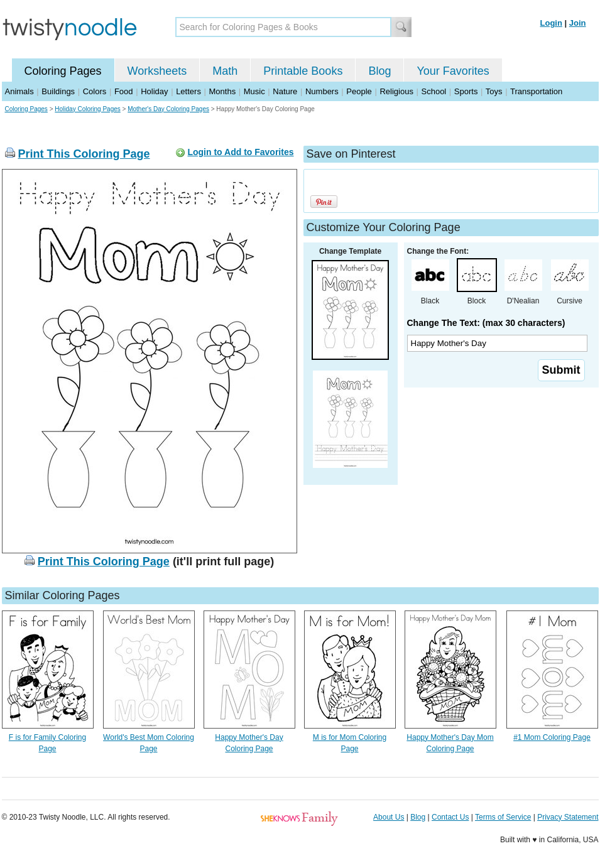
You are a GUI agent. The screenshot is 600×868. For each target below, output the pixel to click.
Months (223, 91)
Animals (19, 91)
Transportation (536, 91)
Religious (396, 91)
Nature (285, 91)
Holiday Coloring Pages (88, 109)
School (434, 91)
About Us (389, 817)
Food (124, 91)
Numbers (322, 91)
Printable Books (303, 71)
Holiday (154, 91)
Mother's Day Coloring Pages (168, 109)
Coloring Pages (63, 71)
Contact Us (450, 817)
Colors (95, 91)
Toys (494, 91)
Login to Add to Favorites (240, 152)
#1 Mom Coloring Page (552, 737)
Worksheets (157, 71)
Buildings (58, 91)
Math (225, 71)
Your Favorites (453, 71)
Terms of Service (503, 817)
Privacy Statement (568, 817)
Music (254, 91)
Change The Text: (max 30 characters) (486, 323)
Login (551, 23)
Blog (379, 71)
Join (578, 23)
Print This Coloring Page (84, 154)
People (359, 91)
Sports (466, 91)
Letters (188, 91)
